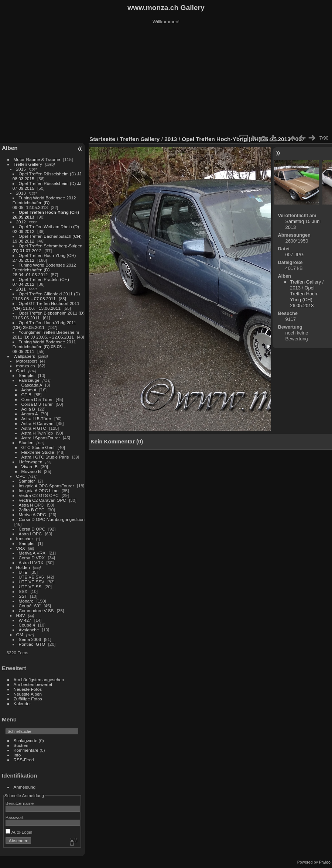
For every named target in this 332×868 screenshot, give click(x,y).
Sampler (27, 375)
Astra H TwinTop (37, 433)
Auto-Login (19, 832)
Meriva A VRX (32, 553)
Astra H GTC (34, 428)
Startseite (102, 139)
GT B (26, 394)
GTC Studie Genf (38, 447)
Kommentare (26, 750)
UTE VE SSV (32, 582)
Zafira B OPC (32, 510)
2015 (21, 169)
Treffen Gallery (28, 164)
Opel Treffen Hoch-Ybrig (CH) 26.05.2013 (237, 139)
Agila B (28, 409)
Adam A (29, 390)
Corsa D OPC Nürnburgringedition (52, 519)
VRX (21, 548)
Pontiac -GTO (32, 644)
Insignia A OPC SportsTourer (47, 486)
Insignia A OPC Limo (39, 490)
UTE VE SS (30, 586)
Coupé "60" (30, 606)
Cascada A (32, 385)
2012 (21, 222)
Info (17, 755)
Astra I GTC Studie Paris (45, 457)
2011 (21, 289)
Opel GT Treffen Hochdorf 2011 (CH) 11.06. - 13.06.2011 (46, 306)
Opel (21, 370)
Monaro (26, 601)
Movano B (31, 471)
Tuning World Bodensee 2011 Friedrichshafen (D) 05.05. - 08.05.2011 (44, 346)
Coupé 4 (27, 625)
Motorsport (27, 361)
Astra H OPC (31, 505)
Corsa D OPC (32, 529)
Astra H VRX (31, 562)
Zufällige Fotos (28, 699)
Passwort (14, 817)
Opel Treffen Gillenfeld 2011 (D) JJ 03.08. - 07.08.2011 (46, 296)
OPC (21, 476)
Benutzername (20, 803)
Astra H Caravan (37, 423)
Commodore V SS (36, 610)
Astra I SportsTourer (41, 438)
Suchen (21, 745)
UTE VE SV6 (31, 577)
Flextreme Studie (38, 452)
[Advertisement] (166, 81)
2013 (21, 193)
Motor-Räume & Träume (37, 159)
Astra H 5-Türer (36, 418)
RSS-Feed (24, 760)
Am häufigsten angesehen (39, 680)
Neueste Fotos (28, 689)
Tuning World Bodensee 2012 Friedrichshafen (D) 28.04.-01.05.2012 (44, 270)
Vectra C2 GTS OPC (39, 495)
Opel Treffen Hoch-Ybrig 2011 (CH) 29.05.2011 (45, 325)
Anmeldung (25, 787)
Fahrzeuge (29, 380)
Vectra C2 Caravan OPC (42, 500)
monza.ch (26, 366)
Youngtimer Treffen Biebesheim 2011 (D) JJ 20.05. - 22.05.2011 (46, 334)
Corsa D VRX (32, 558)
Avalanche (29, 630)
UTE (23, 572)
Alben (10, 148)
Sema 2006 (30, 639)
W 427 (25, 620)
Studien (26, 442)
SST (23, 596)
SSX (23, 591)
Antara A (30, 414)
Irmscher (25, 538)
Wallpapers (24, 356)
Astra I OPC (30, 534)
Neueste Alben (28, 694)
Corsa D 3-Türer (37, 404)
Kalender (22, 704)
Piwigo (325, 862)
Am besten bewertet (33, 684)
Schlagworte (26, 740)
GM (20, 634)
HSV (21, 615)
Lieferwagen (31, 462)
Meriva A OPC (32, 514)
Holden (23, 567)
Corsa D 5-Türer (37, 399)
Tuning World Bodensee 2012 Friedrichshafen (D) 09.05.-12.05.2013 (44, 203)
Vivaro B (30, 466)
